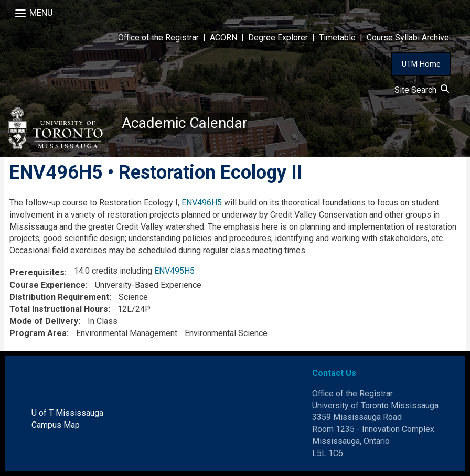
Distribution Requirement (59, 297)
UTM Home (421, 64)
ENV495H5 (174, 271)
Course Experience (47, 285)
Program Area (38, 333)
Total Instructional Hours (59, 309)
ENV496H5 (202, 203)
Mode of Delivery (44, 321)
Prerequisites (37, 272)
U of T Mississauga (67, 413)
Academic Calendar (185, 123)
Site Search (422, 90)
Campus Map (56, 425)
